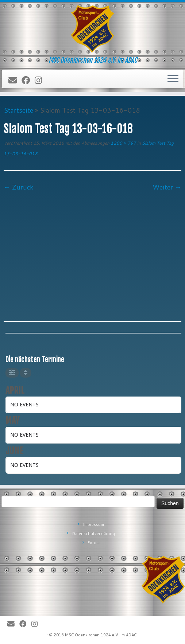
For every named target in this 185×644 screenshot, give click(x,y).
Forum (94, 543)
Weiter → (167, 187)
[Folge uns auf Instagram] (41, 81)
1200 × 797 (123, 143)
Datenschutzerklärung (94, 534)
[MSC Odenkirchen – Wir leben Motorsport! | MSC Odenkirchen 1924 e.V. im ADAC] (92, 29)
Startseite (18, 110)
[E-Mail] (15, 81)
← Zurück (19, 187)
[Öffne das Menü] (173, 79)
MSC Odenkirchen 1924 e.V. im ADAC (101, 635)
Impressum (93, 524)
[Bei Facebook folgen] (28, 81)
